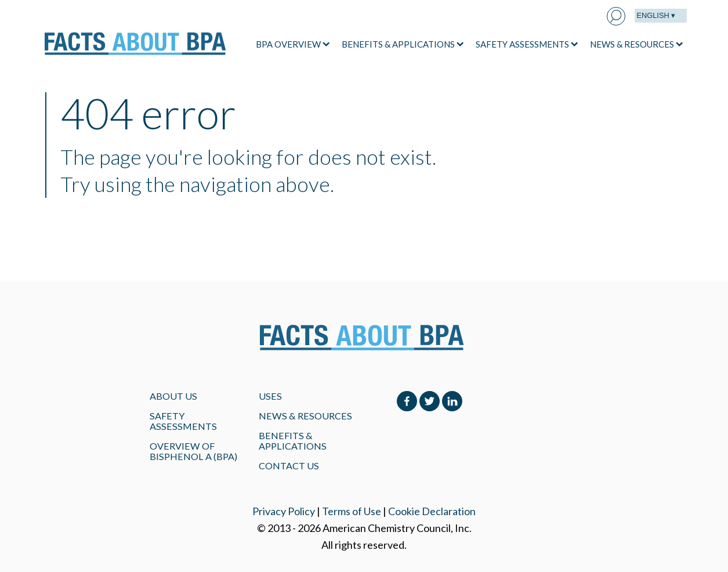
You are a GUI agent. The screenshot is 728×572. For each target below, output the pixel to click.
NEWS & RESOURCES (632, 44)
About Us (173, 396)
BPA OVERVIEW (288, 44)
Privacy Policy (284, 511)
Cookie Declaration (432, 511)
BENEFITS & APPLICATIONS (398, 44)
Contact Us (289, 466)
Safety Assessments (183, 421)
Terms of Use (352, 511)
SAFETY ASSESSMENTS (522, 44)
